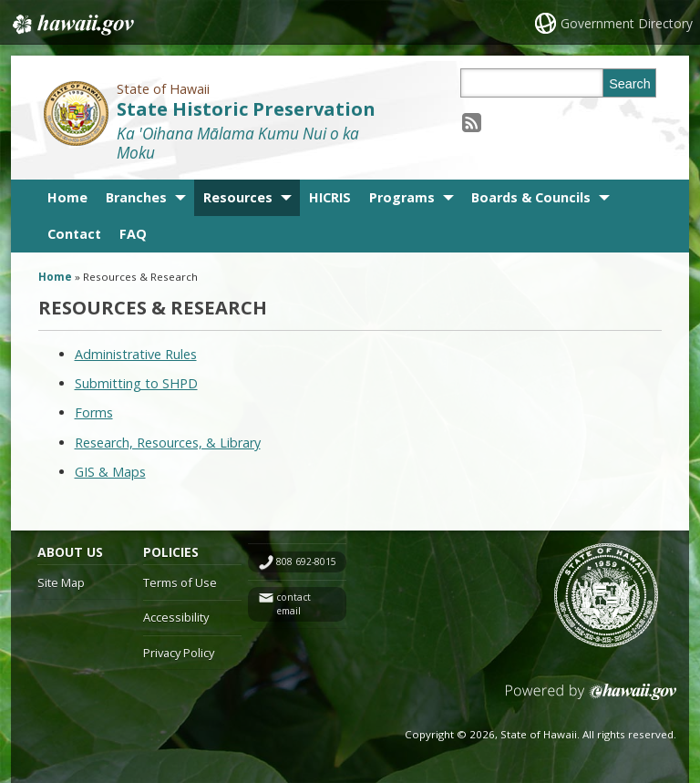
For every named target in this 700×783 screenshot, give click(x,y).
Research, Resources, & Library (168, 443)
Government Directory (627, 23)
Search (630, 84)
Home (67, 197)
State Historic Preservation (246, 109)
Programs (402, 197)
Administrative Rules (136, 354)
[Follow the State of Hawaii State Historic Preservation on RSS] (472, 122)
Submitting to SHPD (136, 383)
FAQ (133, 234)
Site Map (61, 582)
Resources (238, 197)
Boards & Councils (531, 197)
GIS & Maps (110, 472)
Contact (74, 234)
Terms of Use (180, 582)
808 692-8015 (306, 561)
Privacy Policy (179, 653)
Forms (94, 412)
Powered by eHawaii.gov (591, 699)
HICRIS (330, 197)
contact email (293, 604)
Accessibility (176, 617)
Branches (136, 197)
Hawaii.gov (72, 25)
